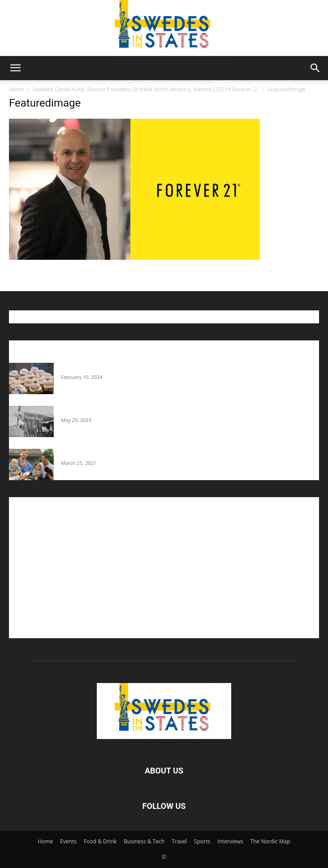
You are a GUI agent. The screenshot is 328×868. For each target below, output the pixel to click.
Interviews (230, 841)
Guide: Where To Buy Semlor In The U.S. (117, 367)
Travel (179, 841)
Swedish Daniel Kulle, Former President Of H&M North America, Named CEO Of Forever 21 (146, 89)
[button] (15, 68)
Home (17, 89)
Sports (202, 841)
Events (68, 841)
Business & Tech (144, 841)
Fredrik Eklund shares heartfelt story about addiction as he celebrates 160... (167, 453)
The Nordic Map (270, 841)
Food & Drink (100, 841)
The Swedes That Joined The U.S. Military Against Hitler (139, 410)
